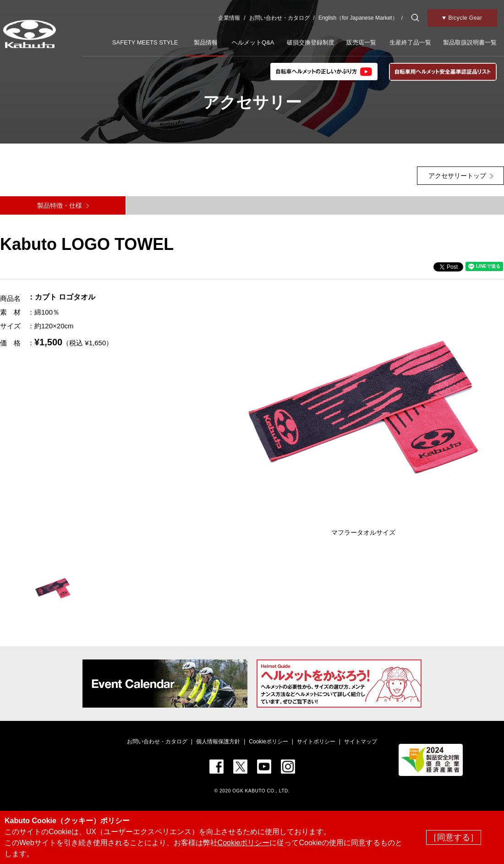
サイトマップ (361, 742)
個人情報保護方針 (218, 742)
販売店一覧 (361, 42)
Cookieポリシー (268, 742)
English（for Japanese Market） (358, 18)
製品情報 (206, 42)
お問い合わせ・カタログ (279, 18)
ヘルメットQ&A (253, 42)
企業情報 (229, 18)
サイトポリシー (316, 742)
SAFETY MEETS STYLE (145, 42)
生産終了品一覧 (410, 42)
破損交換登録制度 (311, 42)
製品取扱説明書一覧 (470, 42)
